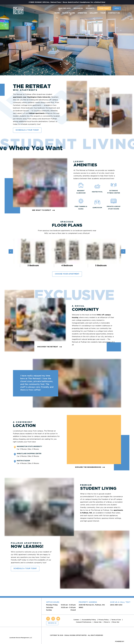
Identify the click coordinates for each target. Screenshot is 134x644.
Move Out (116, 622)
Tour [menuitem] (103, 13)
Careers (77, 620)
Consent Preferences (84, 622)
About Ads (98, 622)
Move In (107, 622)
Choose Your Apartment (67, 274)
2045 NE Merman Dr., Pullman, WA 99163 (92, 606)
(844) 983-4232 (64, 8)
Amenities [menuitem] (82, 13)
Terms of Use (116, 620)
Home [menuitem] (57, 13)
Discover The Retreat (50, 347)
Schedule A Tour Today (27, 130)
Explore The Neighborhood (90, 467)
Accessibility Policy (89, 620)
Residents (90, 8)
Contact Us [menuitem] (114, 13)
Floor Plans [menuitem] (69, 13)
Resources (78, 8)
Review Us (52, 623)
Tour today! (104, 8)
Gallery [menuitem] (94, 13)
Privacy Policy (104, 620)
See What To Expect (44, 210)
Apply (117, 8)
